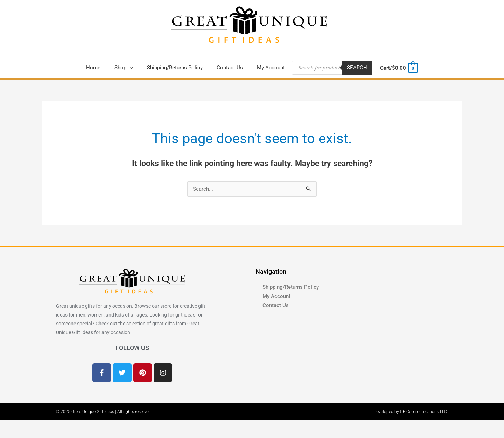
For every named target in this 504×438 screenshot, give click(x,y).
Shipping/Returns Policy (291, 287)
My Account (276, 296)
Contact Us (276, 305)
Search (357, 68)
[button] (124, 68)
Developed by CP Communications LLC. (411, 412)
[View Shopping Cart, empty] (398, 68)
